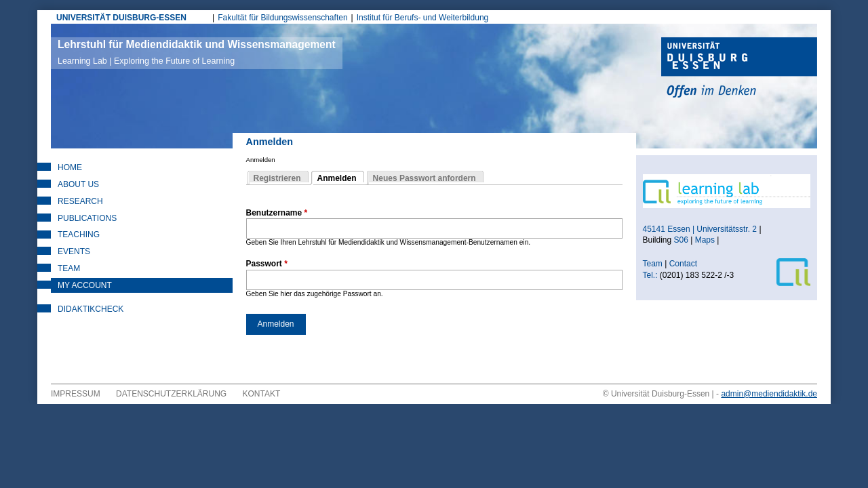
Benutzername (277, 213)
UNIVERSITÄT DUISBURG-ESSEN (121, 18)
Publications (87, 218)
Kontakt (262, 394)
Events (74, 251)
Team (69, 268)
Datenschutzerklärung (171, 394)
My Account (85, 285)
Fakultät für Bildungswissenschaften (282, 18)
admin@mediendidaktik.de (769, 394)
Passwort (267, 264)
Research (80, 201)
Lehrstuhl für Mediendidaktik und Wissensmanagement (197, 52)
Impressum (76, 394)
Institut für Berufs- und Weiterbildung (423, 18)
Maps (705, 240)
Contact (685, 264)
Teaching (79, 235)
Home (70, 167)
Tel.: (650, 275)
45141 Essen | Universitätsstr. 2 (700, 229)
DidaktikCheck (91, 309)
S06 (681, 240)
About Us (78, 184)
